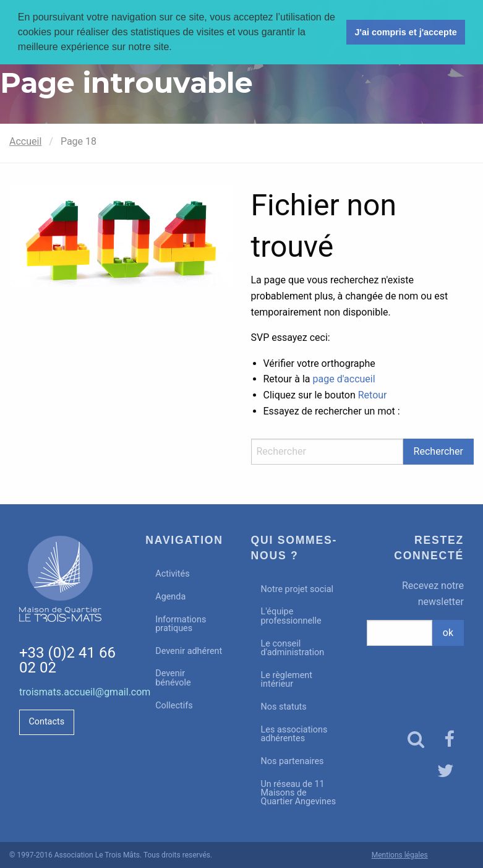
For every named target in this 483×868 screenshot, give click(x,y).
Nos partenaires (293, 761)
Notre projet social (297, 589)
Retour (373, 395)
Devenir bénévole (173, 678)
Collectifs (174, 706)
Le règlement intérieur (287, 680)
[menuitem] (189, 574)
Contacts (46, 722)
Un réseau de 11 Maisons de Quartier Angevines (299, 793)
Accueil (25, 141)
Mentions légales (400, 855)
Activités (172, 574)
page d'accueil (344, 379)
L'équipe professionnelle (291, 616)
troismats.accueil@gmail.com (85, 692)
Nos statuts (284, 707)
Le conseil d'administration (293, 648)
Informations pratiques (181, 624)
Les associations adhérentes (294, 734)
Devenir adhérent (189, 651)
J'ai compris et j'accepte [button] (405, 32)
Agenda (170, 597)
